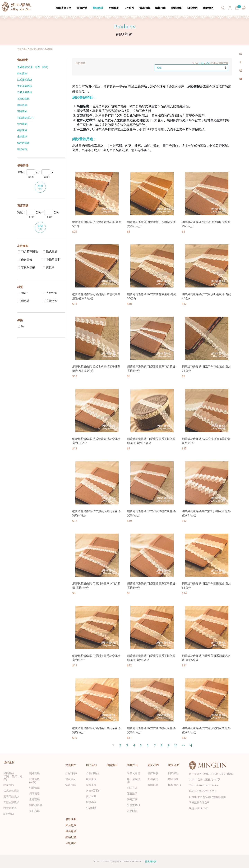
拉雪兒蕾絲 (23, 99)
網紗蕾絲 (22, 105)
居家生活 (71, 779)
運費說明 (132, 793)
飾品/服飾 (71, 773)
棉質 (22, 293)
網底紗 (24, 301)
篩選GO (40, 187)
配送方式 (132, 788)
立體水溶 (50, 301)
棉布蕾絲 (22, 73)
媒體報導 (153, 785)
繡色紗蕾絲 (23, 143)
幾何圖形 (25, 260)
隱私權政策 (151, 861)
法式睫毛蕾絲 (25, 80)
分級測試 (91, 808)
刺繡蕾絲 (22, 111)
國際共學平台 (63, 8)
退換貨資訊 (134, 805)
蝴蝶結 (49, 268)
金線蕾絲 (22, 136)
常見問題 (132, 811)
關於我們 (192, 8)
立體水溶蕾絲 (25, 92)
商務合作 (153, 779)
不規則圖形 (26, 268)
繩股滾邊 (22, 130)
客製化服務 (134, 773)
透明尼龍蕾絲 (25, 86)
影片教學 (176, 8)
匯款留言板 (175, 785)
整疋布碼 (22, 149)
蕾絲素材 (98, 8)
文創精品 (114, 8)
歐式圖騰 (50, 252)
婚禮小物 (91, 802)
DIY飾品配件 (93, 790)
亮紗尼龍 (50, 293)
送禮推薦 (71, 785)
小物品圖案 (51, 260)
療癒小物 (91, 785)
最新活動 (82, 8)
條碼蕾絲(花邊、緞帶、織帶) (33, 67)
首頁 (19, 49)
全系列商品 (92, 773)
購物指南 (160, 8)
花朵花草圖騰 (28, 252)
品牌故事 (153, 773)
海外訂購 (132, 799)
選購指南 (145, 8)
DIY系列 (129, 8)
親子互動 (91, 796)
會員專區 (71, 831)
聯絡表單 (173, 779)
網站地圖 (71, 837)
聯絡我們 (208, 8)
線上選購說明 (134, 781)
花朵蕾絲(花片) (25, 118)
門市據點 (173, 773)
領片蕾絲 (22, 124)
